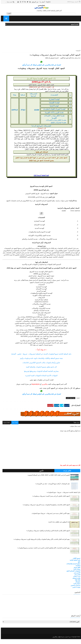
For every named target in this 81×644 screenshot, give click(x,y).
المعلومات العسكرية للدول (72, 576)
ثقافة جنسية (76, 573)
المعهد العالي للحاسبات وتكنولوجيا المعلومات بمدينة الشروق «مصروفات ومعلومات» (45, 510)
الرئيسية (77, 51)
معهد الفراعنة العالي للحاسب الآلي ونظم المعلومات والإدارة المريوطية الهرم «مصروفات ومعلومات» (41, 545)
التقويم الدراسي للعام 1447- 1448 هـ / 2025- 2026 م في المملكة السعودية (48, 480)
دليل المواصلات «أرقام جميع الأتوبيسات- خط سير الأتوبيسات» (52, 489)
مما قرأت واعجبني (75, 591)
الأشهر (41, 476)
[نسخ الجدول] (41, 219)
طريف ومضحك (75, 584)
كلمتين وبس (76, 578)
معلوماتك (77, 587)
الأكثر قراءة (66, 476)
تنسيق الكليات (76, 564)
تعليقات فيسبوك (6, 428)
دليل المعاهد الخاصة (70, 404)
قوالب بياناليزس (56, 642)
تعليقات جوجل (16, 428)
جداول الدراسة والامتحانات (72, 569)
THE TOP (77, 585)
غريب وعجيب (76, 582)
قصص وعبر (76, 580)
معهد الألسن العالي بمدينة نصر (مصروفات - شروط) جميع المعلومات (50, 519)
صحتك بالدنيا (76, 575)
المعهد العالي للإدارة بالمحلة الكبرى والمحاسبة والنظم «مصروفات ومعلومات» (47, 536)
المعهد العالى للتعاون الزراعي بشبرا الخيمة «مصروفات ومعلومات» (50, 502)
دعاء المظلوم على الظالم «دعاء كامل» (58, 527)
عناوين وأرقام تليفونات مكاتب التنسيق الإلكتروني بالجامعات (41, 369)
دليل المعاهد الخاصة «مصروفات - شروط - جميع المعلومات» (63, 498)
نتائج (78, 567)
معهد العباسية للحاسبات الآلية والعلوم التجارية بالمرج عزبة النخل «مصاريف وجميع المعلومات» (43, 553)
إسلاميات (77, 571)
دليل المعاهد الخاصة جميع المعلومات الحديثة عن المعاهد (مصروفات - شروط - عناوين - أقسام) (40, 360)
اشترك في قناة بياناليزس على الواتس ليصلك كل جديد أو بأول (40, 71)
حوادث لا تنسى (75, 593)
